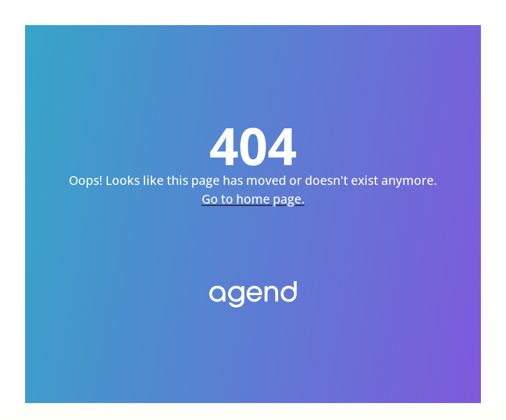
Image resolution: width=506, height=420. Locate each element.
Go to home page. (253, 203)
